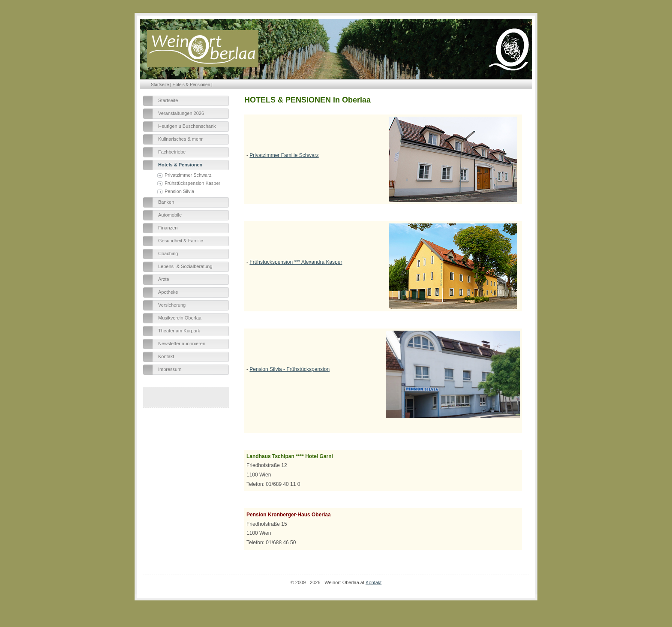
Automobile (170, 215)
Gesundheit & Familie (181, 241)
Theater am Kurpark (179, 331)
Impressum (170, 369)
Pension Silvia (179, 191)
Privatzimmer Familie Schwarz (284, 155)
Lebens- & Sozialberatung (185, 266)
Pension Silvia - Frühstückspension (289, 369)
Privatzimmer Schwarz (188, 175)
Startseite (160, 85)
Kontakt (166, 356)
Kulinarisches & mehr (180, 139)
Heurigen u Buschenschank (187, 126)
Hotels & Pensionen (191, 85)
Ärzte (164, 279)
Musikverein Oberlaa (180, 318)
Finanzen (168, 228)
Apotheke (168, 292)
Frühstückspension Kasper (192, 183)
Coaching (168, 253)
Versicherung (172, 305)
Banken (166, 202)
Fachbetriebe (172, 152)
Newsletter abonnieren (182, 344)
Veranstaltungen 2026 (181, 113)
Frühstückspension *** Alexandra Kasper (296, 262)
